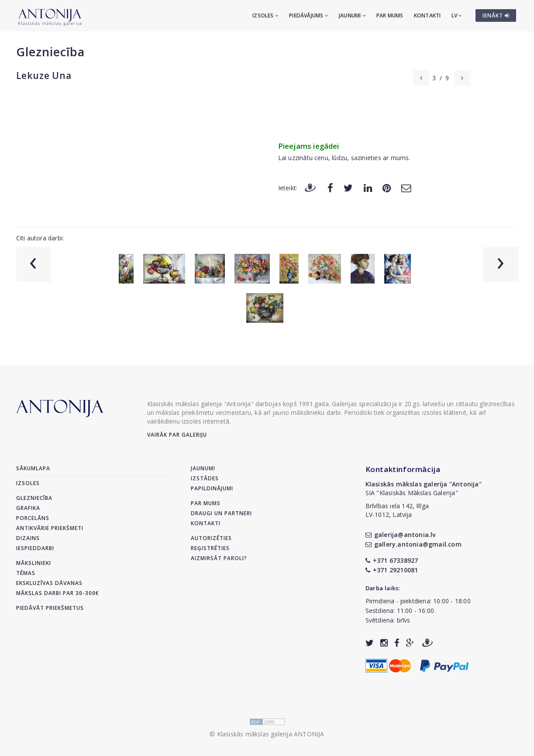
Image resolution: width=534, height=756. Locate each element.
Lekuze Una (44, 75)
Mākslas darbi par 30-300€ (58, 593)
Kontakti (427, 15)
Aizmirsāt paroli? (219, 558)
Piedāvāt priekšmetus (50, 608)
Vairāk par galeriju (177, 435)
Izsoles (265, 15)
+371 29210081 (392, 570)
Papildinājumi (212, 488)
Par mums (390, 15)
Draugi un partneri (221, 513)
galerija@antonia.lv (401, 535)
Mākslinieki (34, 563)
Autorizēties (211, 538)
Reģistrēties (210, 548)
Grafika (28, 508)
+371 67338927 (392, 560)
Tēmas (26, 573)
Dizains (28, 538)
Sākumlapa (33, 468)
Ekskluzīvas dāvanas (49, 583)
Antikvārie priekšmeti (50, 528)
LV (457, 15)
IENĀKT (496, 15)
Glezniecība (50, 52)
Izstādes (205, 478)
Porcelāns (33, 518)
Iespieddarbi (35, 548)
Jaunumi (352, 15)
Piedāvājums (309, 15)
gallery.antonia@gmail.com (413, 544)
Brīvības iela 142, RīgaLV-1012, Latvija (397, 510)
